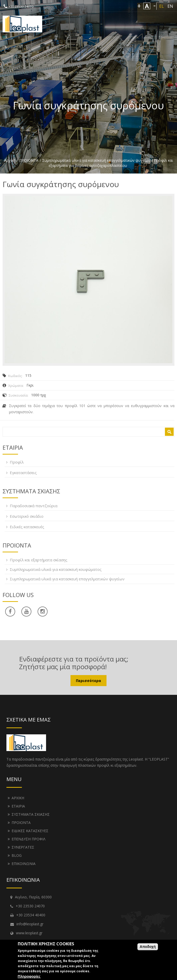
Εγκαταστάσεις (23, 473)
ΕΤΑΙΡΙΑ (18, 806)
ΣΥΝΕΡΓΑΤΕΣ (23, 847)
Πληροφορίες (29, 976)
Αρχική (10, 160)
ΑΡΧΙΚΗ (18, 798)
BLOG (17, 855)
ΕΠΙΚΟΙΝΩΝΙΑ (24, 864)
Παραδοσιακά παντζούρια (34, 506)
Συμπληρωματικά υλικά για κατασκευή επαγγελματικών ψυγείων (96, 160)
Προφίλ (17, 462)
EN (170, 6)
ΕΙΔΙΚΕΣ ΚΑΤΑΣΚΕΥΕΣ (30, 831)
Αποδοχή (148, 947)
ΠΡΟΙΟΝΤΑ (29, 160)
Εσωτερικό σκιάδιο (27, 516)
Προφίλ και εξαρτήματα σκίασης (39, 560)
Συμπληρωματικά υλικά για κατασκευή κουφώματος (56, 569)
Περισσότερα (88, 681)
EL (162, 6)
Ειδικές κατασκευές (27, 527)
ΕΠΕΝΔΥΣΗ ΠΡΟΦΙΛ (28, 839)
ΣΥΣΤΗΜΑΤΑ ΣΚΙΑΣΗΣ (31, 814)
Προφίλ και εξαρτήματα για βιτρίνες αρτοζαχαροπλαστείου (111, 163)
